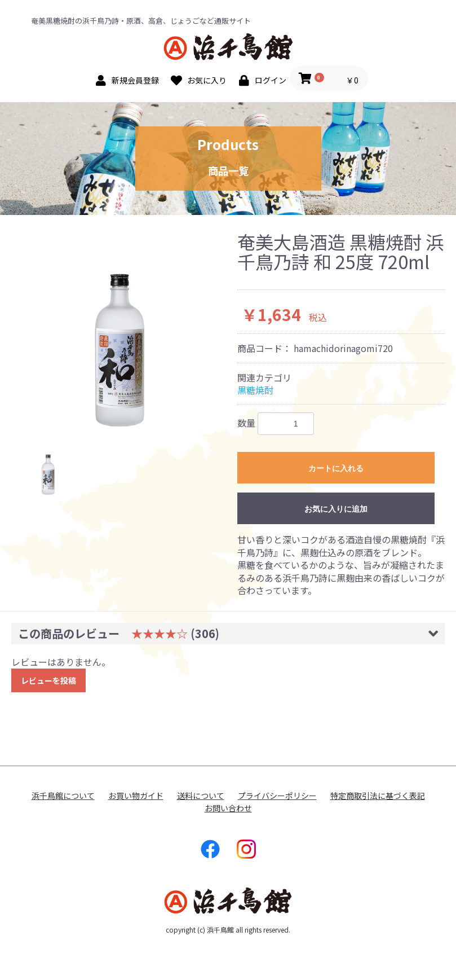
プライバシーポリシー (277, 796)
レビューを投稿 (48, 680)
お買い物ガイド (136, 796)
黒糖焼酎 (255, 390)
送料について (201, 796)
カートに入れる (336, 468)
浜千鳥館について (63, 796)
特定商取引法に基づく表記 (378, 796)
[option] (120, 329)
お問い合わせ (228, 808)
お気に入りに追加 (336, 509)
